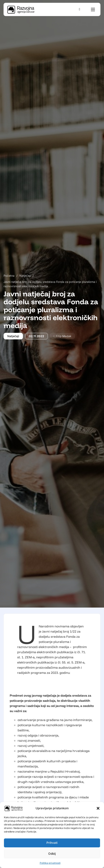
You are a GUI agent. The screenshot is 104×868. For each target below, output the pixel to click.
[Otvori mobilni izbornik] (93, 10)
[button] (98, 808)
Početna (9, 276)
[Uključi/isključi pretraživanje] (79, 10)
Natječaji (25, 276)
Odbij (52, 854)
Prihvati (52, 843)
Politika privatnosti (50, 863)
